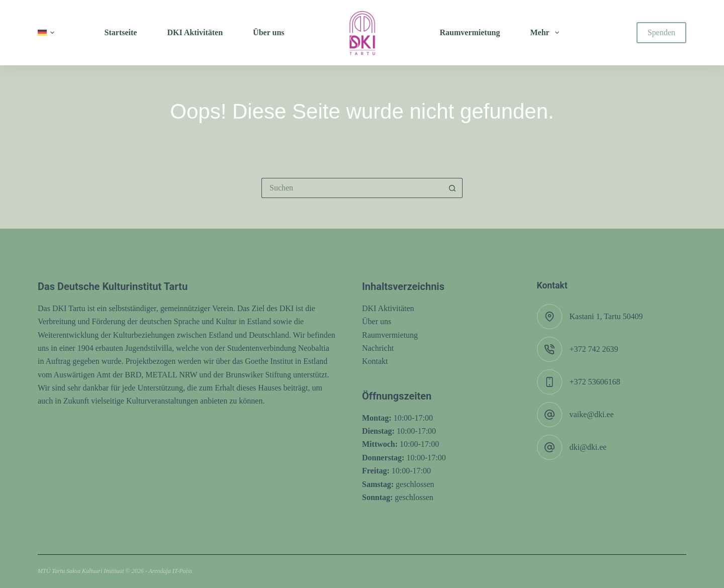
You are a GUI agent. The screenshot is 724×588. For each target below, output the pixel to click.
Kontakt (375, 361)
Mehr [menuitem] (546, 33)
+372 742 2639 (594, 349)
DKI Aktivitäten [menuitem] (195, 32)
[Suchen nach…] (352, 188)
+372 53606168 (595, 382)
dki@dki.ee (588, 447)
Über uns (377, 321)
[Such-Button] (452, 188)
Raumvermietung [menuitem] (470, 32)
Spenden (661, 32)
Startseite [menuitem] (121, 32)
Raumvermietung (390, 335)
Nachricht (378, 348)
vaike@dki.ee (592, 414)
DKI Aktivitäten (388, 308)
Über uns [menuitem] (268, 32)
